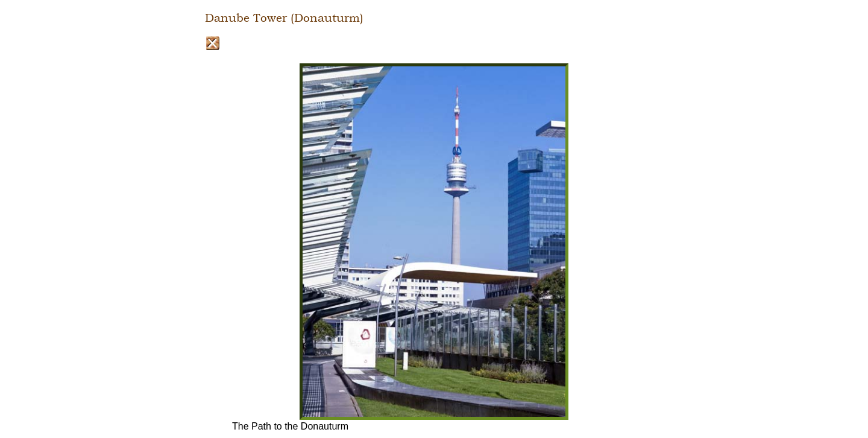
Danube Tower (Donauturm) (284, 18)
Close (212, 43)
